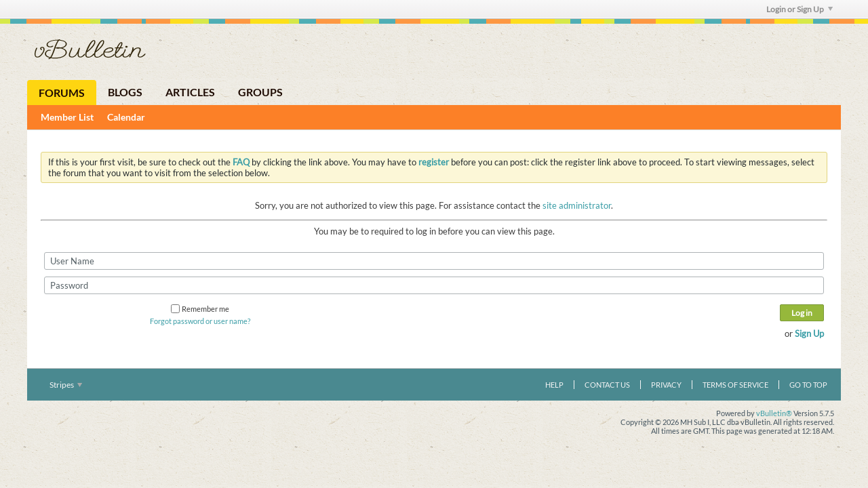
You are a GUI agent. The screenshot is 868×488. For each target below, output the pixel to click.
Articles (190, 92)
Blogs (125, 92)
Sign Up (809, 333)
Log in (802, 313)
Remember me (200, 309)
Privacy (666, 385)
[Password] (434, 285)
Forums (62, 93)
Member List (67, 117)
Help (554, 385)
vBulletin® (774, 413)
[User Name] (434, 261)
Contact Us (607, 385)
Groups (260, 92)
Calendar (126, 117)
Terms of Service (735, 385)
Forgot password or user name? (200, 321)
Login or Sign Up (800, 9)
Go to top (808, 385)
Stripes (66, 385)
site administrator (577, 205)
